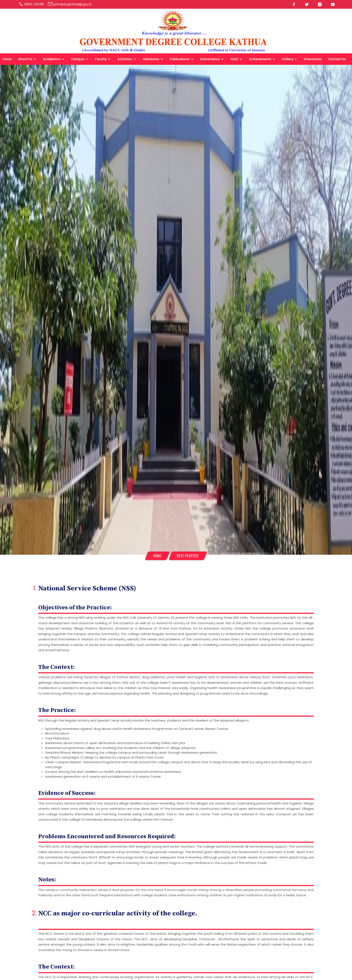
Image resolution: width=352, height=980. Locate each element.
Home (7, 59)
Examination (210, 59)
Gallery (287, 59)
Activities (125, 59)
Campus (78, 59)
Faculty (101, 59)
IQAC (234, 59)
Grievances (313, 59)
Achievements (260, 59)
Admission (151, 59)
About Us (25, 59)
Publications (180, 59)
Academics (52, 59)
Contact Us (337, 59)
